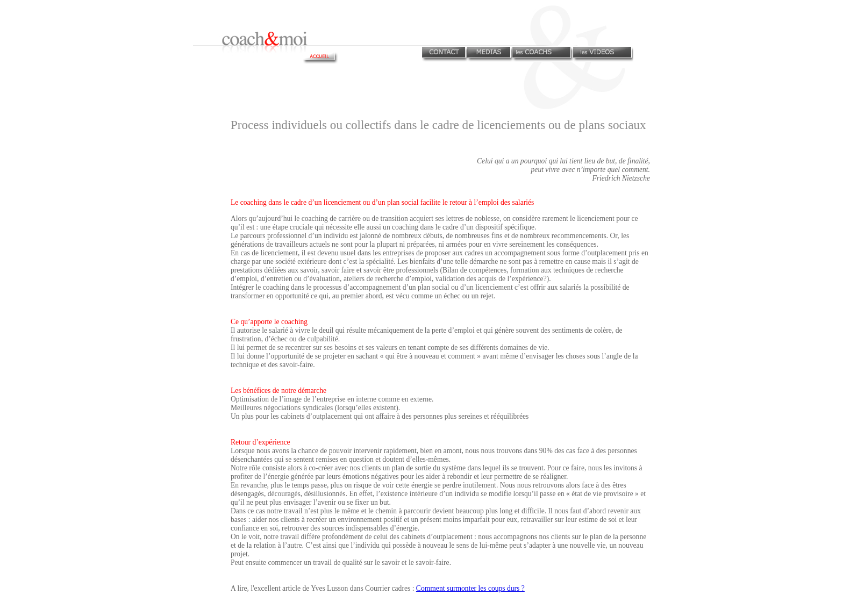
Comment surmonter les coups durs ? (470, 588)
